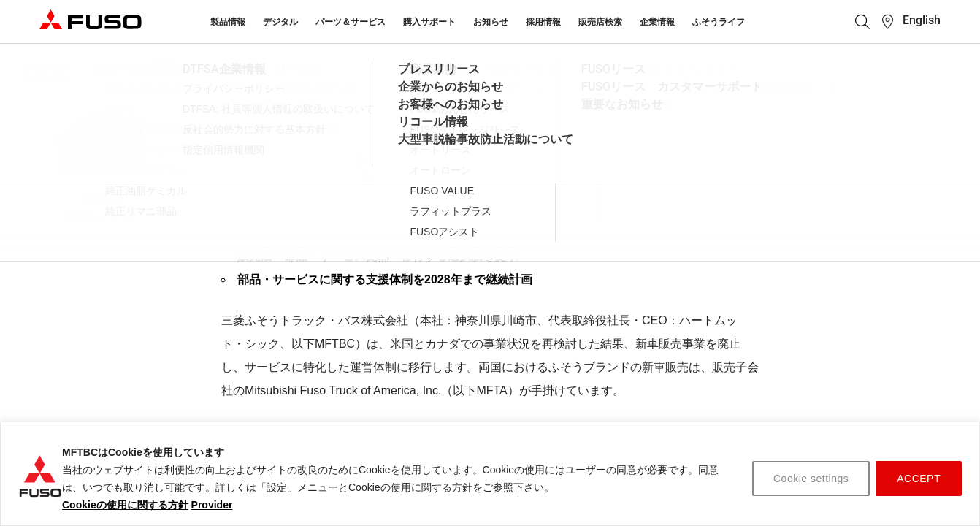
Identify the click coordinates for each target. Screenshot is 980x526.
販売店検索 (600, 22)
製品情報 (228, 22)
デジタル (280, 22)
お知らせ (491, 22)
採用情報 (543, 22)
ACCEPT (919, 479)
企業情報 (657, 22)
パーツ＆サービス (351, 22)
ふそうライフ (719, 22)
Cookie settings (811, 479)
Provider (212, 505)
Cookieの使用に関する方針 (125, 505)
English (922, 20)
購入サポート (429, 22)
